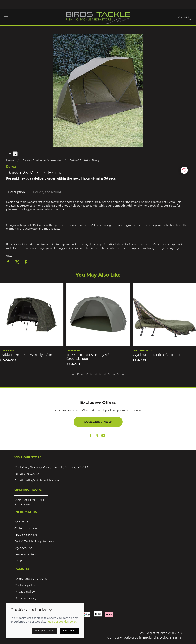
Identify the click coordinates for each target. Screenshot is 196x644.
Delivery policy (25, 598)
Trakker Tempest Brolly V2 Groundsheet (88, 357)
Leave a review (25, 554)
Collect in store (26, 528)
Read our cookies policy (62, 622)
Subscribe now (98, 422)
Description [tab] (17, 192)
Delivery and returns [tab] (47, 192)
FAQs (18, 561)
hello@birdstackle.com (42, 480)
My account (23, 548)
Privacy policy (25, 592)
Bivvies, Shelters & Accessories (42, 160)
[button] (6, 18)
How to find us (26, 535)
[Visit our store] (185, 18)
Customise (70, 630)
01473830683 (30, 474)
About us (21, 522)
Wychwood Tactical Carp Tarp (157, 355)
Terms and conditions (31, 579)
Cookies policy (25, 585)
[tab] (73, 374)
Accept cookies (44, 630)
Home (10, 160)
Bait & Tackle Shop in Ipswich (36, 541)
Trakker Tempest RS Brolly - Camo (28, 355)
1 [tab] (15, 154)
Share (11, 256)
